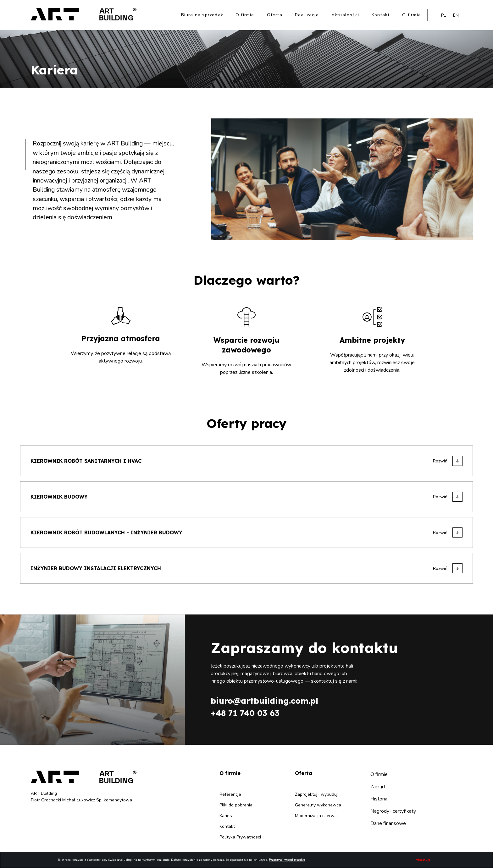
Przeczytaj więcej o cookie (287, 860)
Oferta (275, 15)
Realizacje (307, 15)
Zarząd (378, 787)
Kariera (227, 816)
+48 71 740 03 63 (245, 713)
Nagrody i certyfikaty (393, 811)
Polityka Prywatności (240, 837)
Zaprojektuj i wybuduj (316, 794)
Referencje (230, 794)
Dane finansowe (388, 823)
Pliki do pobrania (236, 805)
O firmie (245, 15)
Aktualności (345, 15)
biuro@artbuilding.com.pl (264, 701)
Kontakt (381, 15)
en (456, 15)
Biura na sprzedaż (202, 15)
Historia (379, 799)
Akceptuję (423, 860)
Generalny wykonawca (318, 805)
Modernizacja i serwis (316, 816)
